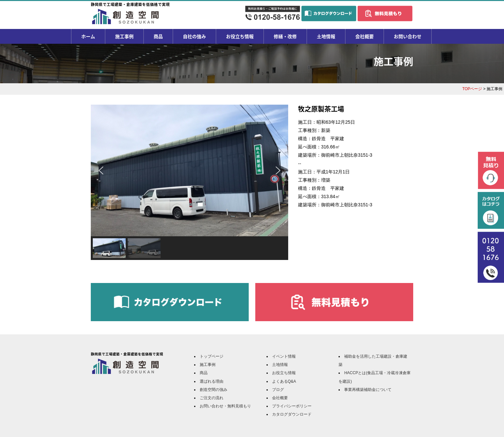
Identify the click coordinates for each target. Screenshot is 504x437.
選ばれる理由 (212, 381)
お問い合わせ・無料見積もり (225, 406)
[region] (189, 182)
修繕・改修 (285, 36)
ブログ (278, 390)
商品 (158, 36)
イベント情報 (284, 356)
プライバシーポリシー (292, 406)
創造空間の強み (214, 390)
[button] (101, 170)
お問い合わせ (408, 36)
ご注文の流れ (212, 398)
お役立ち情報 (240, 36)
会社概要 (365, 36)
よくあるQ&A (284, 381)
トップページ (212, 356)
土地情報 (326, 36)
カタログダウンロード (292, 414)
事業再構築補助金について (368, 390)
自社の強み (194, 36)
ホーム (88, 36)
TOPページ (472, 89)
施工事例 (124, 36)
